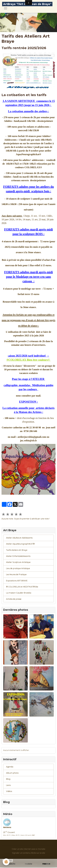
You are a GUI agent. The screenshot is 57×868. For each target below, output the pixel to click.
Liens (8, 785)
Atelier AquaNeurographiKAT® (20, 544)
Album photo (12, 773)
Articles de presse (14, 599)
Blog (8, 779)
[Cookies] (6, 862)
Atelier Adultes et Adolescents (19, 538)
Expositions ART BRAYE (17, 581)
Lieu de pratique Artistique (18, 568)
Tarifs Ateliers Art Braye (17, 550)
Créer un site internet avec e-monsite (28, 849)
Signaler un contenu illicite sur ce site (29, 853)
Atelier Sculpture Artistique (18, 562)
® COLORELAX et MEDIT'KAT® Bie (22, 587)
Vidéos (9, 791)
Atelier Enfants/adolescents (18, 556)
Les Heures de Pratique (16, 574)
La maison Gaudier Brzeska (19, 593)
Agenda (10, 767)
